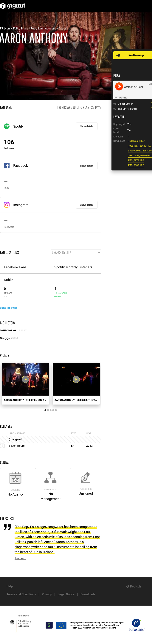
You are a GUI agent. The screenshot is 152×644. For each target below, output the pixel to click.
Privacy (47, 594)
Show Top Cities (9, 308)
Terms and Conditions (21, 594)
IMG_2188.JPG (136, 165)
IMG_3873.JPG (136, 160)
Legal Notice (66, 594)
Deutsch (136, 586)
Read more (20, 558)
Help (10, 586)
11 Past (22, 330)
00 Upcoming (8, 330)
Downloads (88, 594)
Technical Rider (136, 141)
